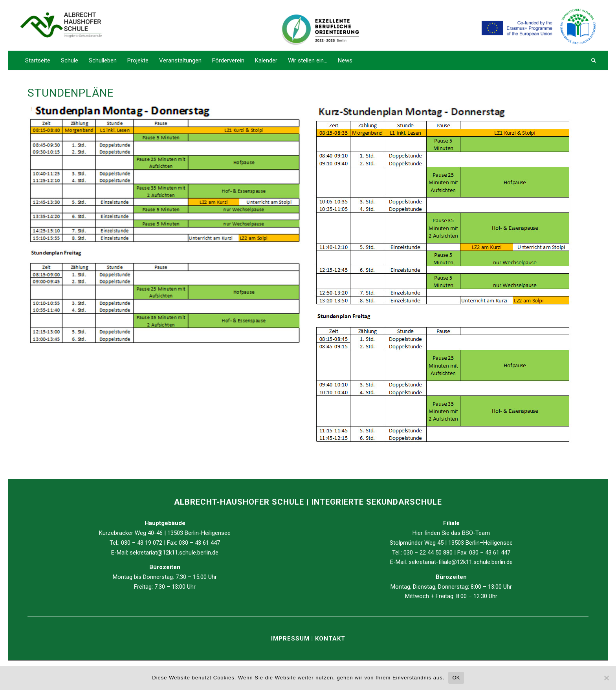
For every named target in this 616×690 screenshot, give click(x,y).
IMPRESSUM (291, 639)
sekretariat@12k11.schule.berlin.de (174, 553)
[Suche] (591, 60)
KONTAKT (330, 639)
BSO (467, 533)
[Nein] (606, 678)
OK (456, 678)
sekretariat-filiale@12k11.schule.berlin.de (461, 562)
